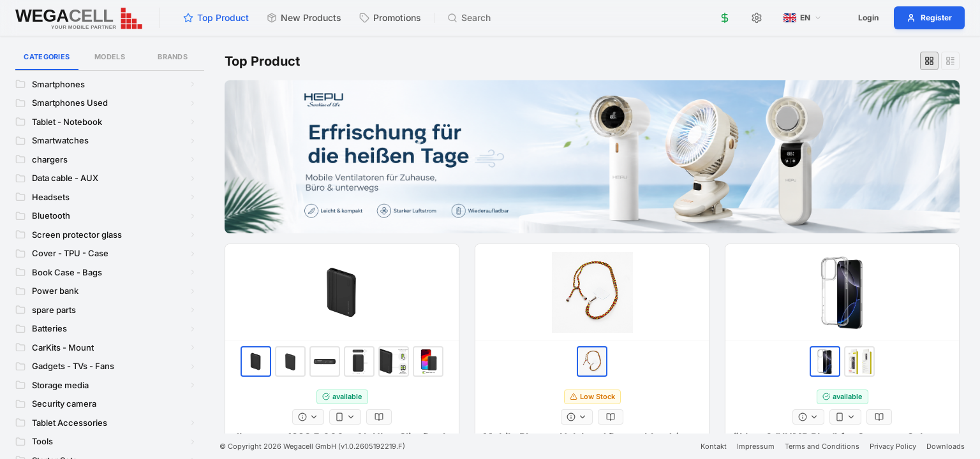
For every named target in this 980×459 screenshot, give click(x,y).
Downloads (946, 446)
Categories (47, 61)
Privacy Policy (893, 446)
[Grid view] (929, 61)
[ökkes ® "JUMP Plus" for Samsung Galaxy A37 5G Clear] (842, 293)
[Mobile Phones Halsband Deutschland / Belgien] (592, 293)
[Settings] (757, 18)
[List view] (950, 61)
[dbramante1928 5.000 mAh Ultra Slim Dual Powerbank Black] (342, 293)
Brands (173, 57)
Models (110, 57)
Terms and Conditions (822, 446)
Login (868, 18)
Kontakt (714, 446)
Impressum (756, 446)
